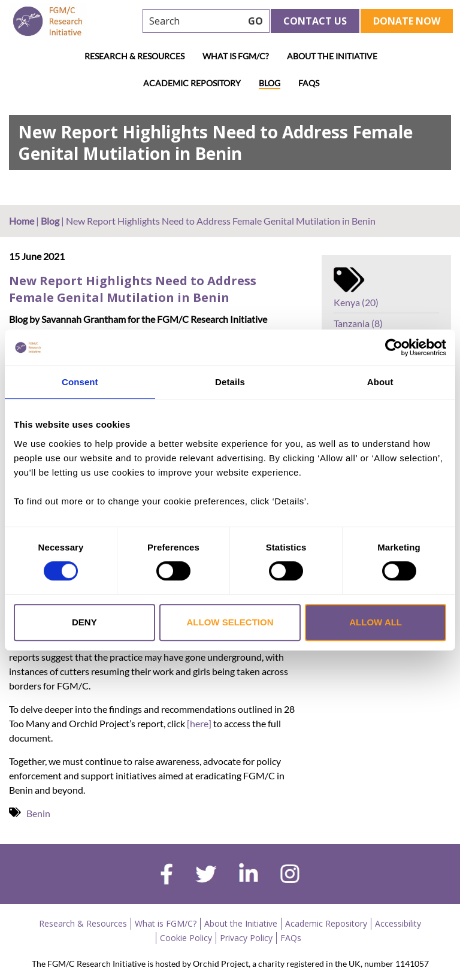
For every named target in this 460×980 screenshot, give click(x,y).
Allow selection (230, 622)
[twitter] (206, 876)
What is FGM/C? (236, 56)
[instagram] (290, 875)
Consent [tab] (80, 382)
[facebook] (167, 876)
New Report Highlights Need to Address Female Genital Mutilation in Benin (133, 289)
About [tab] (380, 382)
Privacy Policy (246, 938)
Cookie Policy (186, 938)
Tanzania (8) (358, 323)
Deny (84, 622)
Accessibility (398, 923)
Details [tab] (230, 382)
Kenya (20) (356, 302)
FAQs (309, 83)
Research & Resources (134, 56)
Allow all (376, 622)
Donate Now (407, 21)
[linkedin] (249, 875)
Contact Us (315, 21)
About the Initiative (332, 56)
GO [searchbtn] (255, 21)
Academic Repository (192, 83)
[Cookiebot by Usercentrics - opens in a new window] (394, 347)
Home (22, 221)
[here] (198, 723)
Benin (38, 813)
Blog (270, 83)
